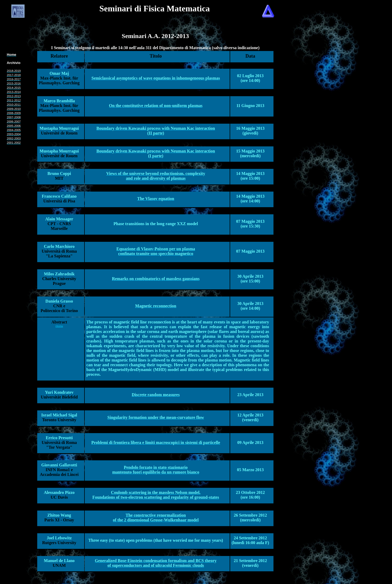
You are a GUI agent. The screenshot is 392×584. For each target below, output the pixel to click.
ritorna (59, 326)
